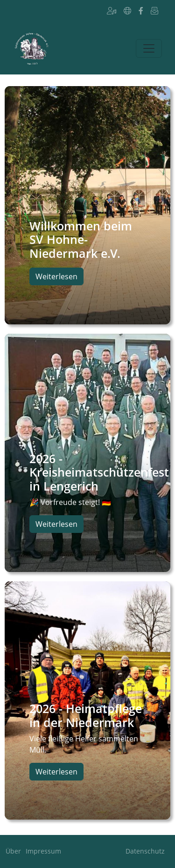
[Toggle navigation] (149, 48)
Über (13, 851)
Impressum (43, 851)
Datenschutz (145, 851)
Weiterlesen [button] (56, 276)
